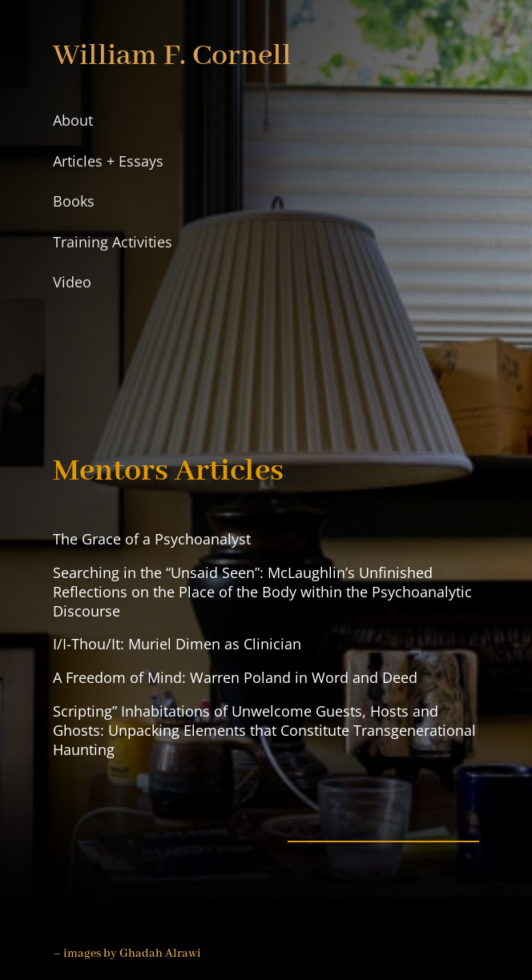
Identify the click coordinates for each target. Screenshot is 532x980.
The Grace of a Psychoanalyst (152, 539)
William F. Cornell (172, 56)
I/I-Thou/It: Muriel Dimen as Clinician (177, 644)
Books (74, 201)
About (73, 120)
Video (72, 282)
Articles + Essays (108, 161)
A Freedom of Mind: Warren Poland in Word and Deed (235, 677)
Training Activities (113, 242)
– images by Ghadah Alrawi (127, 954)
